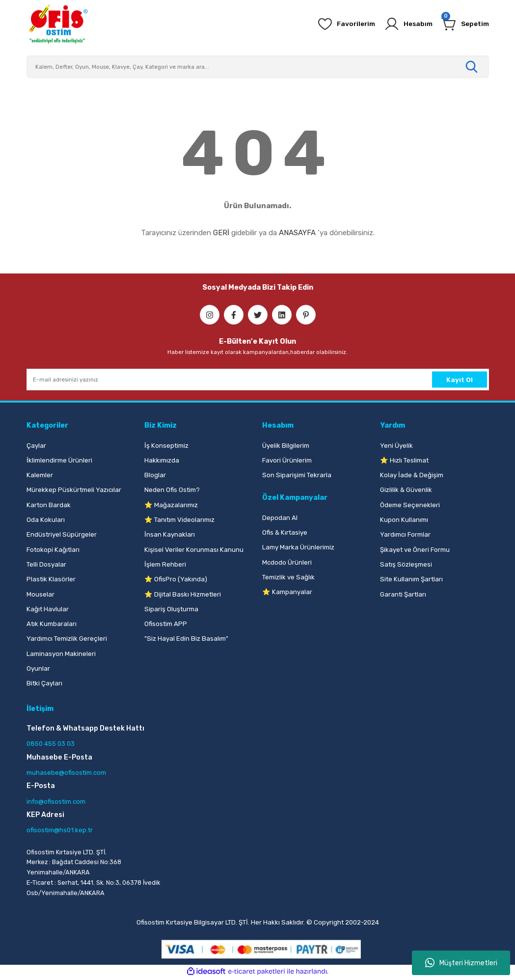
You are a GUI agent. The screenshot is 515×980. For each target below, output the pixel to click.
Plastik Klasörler (51, 579)
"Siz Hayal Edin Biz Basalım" (186, 639)
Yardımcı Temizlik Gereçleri (67, 639)
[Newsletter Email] (258, 380)
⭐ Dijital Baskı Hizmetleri (183, 594)
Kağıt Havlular (48, 609)
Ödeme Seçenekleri (410, 505)
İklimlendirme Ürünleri (59, 460)
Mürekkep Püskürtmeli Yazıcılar (74, 490)
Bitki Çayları (44, 683)
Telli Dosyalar (46, 564)
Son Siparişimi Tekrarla (297, 475)
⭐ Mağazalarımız (171, 505)
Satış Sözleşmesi (406, 564)
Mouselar (41, 594)
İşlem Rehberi (165, 564)
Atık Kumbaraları (52, 624)
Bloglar (155, 475)
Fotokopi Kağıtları (53, 550)
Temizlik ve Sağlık (288, 577)
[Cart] (464, 24)
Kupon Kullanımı (404, 520)
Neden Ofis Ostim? (172, 490)
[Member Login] (405, 24)
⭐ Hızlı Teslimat (404, 460)
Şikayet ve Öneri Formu (415, 550)
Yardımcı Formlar (405, 534)
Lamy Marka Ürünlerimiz (298, 547)
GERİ (221, 233)
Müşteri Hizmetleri (461, 963)
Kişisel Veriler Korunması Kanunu (194, 550)
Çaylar (36, 446)
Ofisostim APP (166, 624)
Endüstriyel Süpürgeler (62, 534)
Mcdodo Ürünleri (287, 562)
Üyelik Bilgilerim (286, 446)
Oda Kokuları (46, 520)
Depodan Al (280, 518)
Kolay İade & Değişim (412, 475)
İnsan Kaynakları (170, 534)
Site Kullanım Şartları (411, 579)
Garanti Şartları (403, 594)
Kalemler (40, 475)
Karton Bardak (49, 505)
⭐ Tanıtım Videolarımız (179, 520)
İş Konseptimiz (166, 446)
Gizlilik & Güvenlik (406, 490)
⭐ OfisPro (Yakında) (176, 579)
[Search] (258, 67)
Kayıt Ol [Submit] (460, 380)
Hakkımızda (162, 460)
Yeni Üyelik (396, 446)
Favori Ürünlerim (287, 460)
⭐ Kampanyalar (287, 592)
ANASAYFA (297, 233)
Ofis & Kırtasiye (285, 532)
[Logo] (58, 24)
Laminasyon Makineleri (61, 654)
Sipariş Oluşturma (171, 609)
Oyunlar (38, 668)
